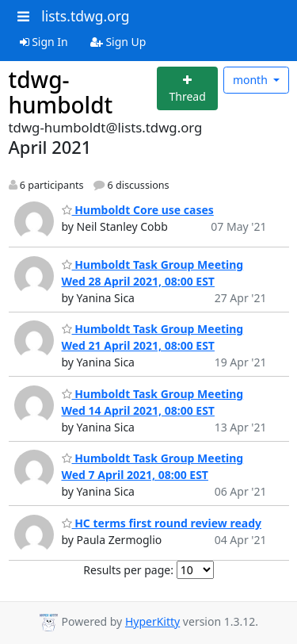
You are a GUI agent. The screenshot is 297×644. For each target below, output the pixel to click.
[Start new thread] (187, 88)
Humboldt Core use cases (138, 210)
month (252, 80)
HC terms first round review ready (162, 523)
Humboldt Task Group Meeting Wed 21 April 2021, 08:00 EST (153, 337)
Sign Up (118, 42)
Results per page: (128, 570)
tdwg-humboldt (61, 92)
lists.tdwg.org (86, 16)
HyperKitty (152, 621)
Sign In (44, 42)
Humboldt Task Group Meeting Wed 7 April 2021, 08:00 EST (153, 466)
